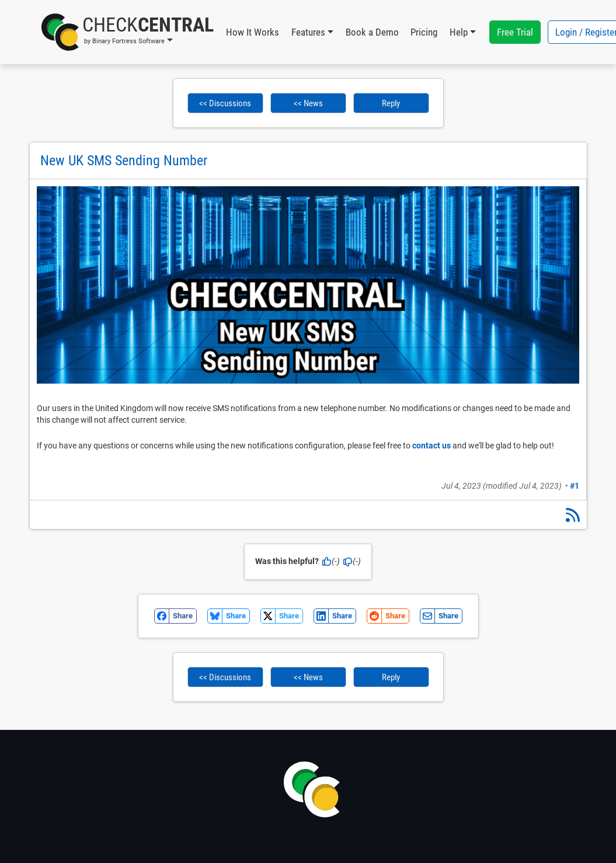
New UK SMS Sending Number (124, 161)
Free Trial (515, 32)
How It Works (253, 32)
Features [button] (308, 32)
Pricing (424, 32)
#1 (575, 486)
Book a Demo (372, 32)
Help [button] (459, 32)
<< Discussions (225, 103)
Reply (391, 103)
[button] (128, 32)
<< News (308, 103)
